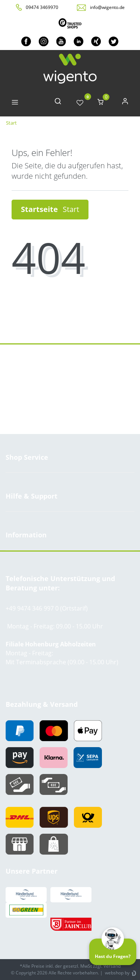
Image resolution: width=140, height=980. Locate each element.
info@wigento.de (107, 7)
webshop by (117, 973)
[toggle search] (58, 103)
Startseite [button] (50, 209)
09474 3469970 (42, 7)
